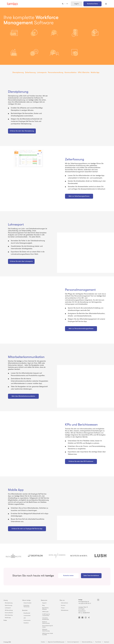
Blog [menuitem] (43, 605)
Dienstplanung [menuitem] (18, 72)
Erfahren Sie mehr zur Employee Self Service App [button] (27, 529)
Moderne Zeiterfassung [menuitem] (46, 622)
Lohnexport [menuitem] (8, 608)
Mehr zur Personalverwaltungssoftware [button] (81, 329)
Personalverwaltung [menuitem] (56, 72)
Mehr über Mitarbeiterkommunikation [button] (23, 396)
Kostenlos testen (68, 576)
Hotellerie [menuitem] (26, 623)
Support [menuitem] (44, 603)
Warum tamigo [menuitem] (26, 600)
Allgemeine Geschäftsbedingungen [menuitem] (56, 642)
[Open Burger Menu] (106, 4)
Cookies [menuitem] (43, 642)
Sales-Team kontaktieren (91, 576)
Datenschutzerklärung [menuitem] (87, 642)
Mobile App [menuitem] (95, 72)
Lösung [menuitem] (6, 600)
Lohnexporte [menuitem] (42, 72)
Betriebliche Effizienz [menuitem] (45, 608)
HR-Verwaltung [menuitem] (9, 610)
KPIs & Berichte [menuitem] (84, 72)
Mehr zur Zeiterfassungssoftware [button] (79, 196)
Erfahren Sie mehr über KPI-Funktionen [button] (81, 461)
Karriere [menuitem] (63, 605)
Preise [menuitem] (5, 620)
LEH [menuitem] (25, 618)
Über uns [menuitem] (62, 600)
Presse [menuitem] (63, 608)
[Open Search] (63, 4)
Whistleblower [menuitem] (65, 610)
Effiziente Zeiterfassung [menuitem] (46, 630)
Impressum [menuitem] (107, 642)
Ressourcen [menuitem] (44, 600)
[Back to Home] (12, 4)
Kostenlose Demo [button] (92, 4)
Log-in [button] (77, 4)
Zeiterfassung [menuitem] (30, 72)
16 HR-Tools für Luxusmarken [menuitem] (46, 615)
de (67, 4)
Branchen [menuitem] (25, 610)
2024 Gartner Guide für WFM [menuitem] (48, 634)
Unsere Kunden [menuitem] (27, 603)
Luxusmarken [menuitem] (27, 615)
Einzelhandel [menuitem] (27, 613)
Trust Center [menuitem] (98, 642)
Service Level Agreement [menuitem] (73, 642)
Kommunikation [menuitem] (71, 72)
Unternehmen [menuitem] (64, 603)
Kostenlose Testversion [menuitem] (26, 606)
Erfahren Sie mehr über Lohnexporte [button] (21, 261)
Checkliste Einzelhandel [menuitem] (46, 619)
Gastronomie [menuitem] (27, 620)
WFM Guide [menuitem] (45, 612)
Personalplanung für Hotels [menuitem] (48, 626)
